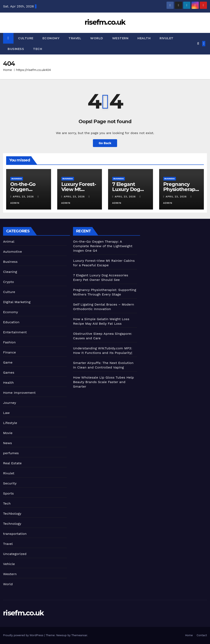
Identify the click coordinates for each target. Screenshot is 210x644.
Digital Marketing (17, 302)
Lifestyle (10, 423)
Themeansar (79, 635)
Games (9, 372)
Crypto (9, 282)
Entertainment (15, 332)
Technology (12, 524)
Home (7, 70)
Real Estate (12, 463)
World (97, 38)
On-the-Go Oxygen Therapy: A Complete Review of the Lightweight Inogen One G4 (103, 246)
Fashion (9, 342)
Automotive (13, 252)
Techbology (12, 514)
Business (16, 49)
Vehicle (9, 564)
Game (8, 362)
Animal (9, 241)
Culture (26, 38)
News (7, 443)
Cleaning (10, 272)
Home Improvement (19, 393)
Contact (202, 635)
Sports (8, 493)
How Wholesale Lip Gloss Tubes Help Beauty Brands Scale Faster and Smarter (103, 382)
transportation (15, 534)
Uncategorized (15, 554)
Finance (9, 352)
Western (120, 38)
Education (11, 322)
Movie (8, 433)
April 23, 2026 (24, 197)
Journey (10, 403)
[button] (198, 43)
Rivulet (167, 38)
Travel (75, 38)
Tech (38, 49)
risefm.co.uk (105, 22)
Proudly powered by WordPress (24, 635)
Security (10, 483)
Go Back (105, 143)
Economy (51, 38)
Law (6, 413)
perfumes (11, 453)
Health (144, 38)
